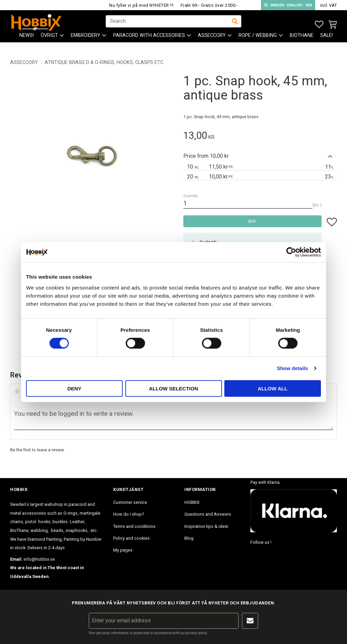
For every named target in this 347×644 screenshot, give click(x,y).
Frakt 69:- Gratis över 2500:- (209, 5)
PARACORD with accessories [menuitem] (149, 41)
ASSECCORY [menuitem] (212, 41)
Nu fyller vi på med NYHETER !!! (141, 5)
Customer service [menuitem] (130, 502)
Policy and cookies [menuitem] (131, 538)
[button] (319, 25)
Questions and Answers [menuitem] (208, 514)
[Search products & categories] (169, 24)
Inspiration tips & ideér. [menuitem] (207, 526)
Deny (75, 388)
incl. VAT (329, 5)
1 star (17, 391)
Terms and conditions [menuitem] (134, 526)
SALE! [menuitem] (326, 41)
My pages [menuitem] (123, 550)
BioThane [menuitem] (302, 41)
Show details (292, 368)
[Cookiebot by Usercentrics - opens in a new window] (291, 252)
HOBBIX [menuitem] (192, 502)
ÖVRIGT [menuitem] (49, 41)
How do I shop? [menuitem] (129, 514)
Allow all (273, 388)
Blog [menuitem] (189, 538)
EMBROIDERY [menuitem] (86, 41)
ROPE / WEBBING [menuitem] (258, 41)
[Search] (235, 24)
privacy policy (196, 633)
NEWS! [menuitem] (27, 41)
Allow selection (174, 388)
